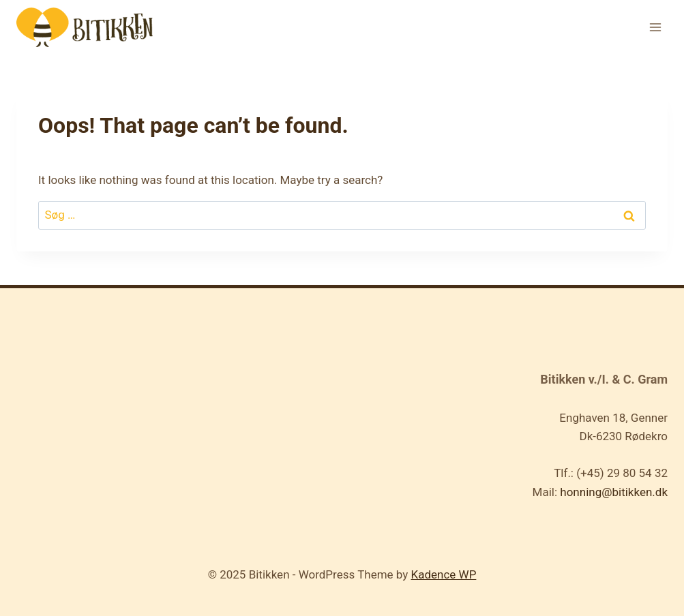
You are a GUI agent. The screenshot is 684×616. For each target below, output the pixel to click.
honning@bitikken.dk (614, 492)
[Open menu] (655, 27)
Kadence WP (444, 574)
